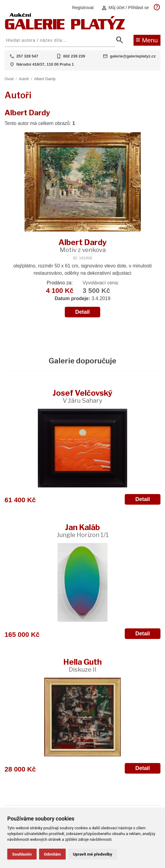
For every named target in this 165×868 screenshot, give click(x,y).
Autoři (24, 79)
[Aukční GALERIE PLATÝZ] (65, 28)
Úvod (9, 79)
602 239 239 (74, 56)
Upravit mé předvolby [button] (92, 854)
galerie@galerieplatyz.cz (133, 56)
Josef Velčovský (82, 396)
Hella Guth (82, 665)
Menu (147, 40)
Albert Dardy (45, 79)
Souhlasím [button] (22, 854)
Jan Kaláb (83, 531)
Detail (83, 312)
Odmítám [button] (52, 854)
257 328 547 (27, 56)
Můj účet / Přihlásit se (125, 8)
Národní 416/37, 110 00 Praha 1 (45, 64)
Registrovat (83, 8)
